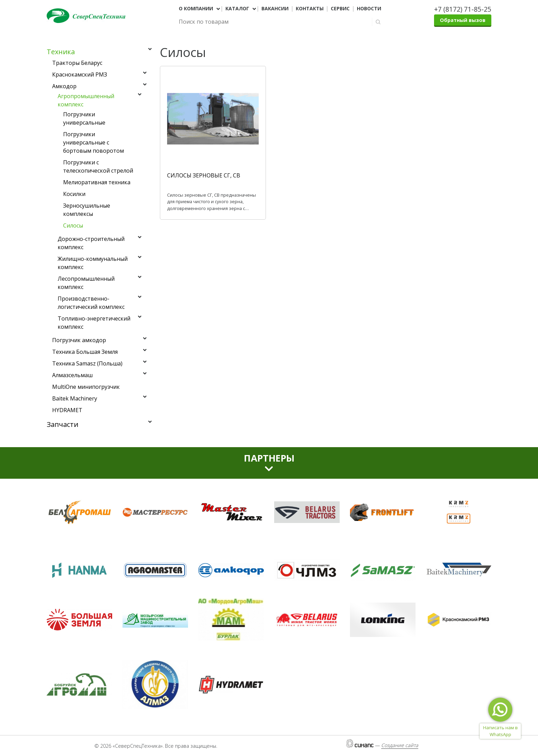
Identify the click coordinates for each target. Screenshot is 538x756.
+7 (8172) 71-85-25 (463, 9)
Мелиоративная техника (97, 182)
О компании (196, 9)
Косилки (74, 194)
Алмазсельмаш (72, 375)
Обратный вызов (463, 20)
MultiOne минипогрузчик (86, 387)
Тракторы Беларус (77, 63)
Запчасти (62, 424)
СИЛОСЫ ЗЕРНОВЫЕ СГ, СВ (204, 175)
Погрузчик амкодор (79, 340)
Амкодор (64, 86)
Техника (61, 52)
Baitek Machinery (75, 398)
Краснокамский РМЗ (80, 74)
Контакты (310, 9)
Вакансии (275, 9)
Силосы (73, 225)
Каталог (237, 9)
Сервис (340, 9)
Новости (369, 9)
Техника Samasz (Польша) (87, 363)
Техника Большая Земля (85, 352)
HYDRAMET (67, 410)
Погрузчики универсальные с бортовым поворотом (93, 142)
